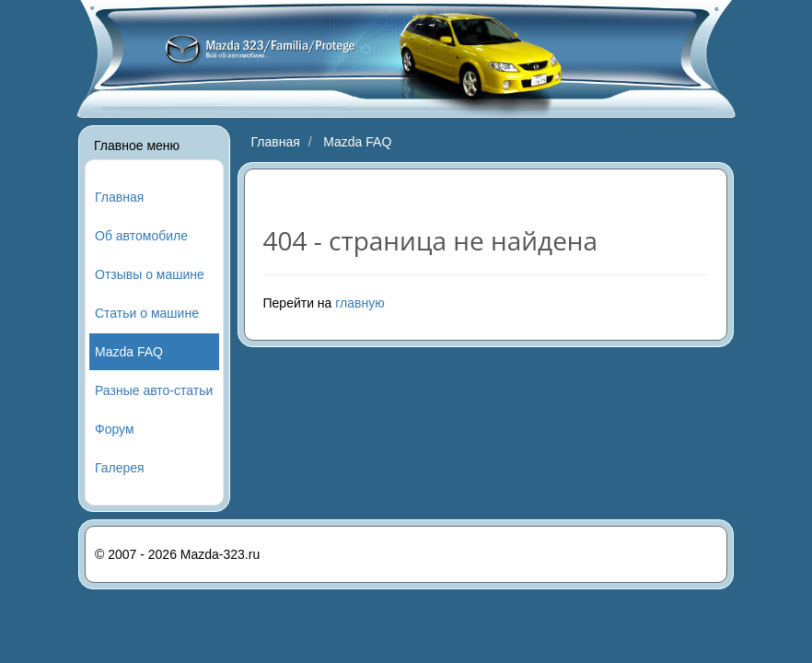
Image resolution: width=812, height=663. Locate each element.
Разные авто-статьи (154, 390)
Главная (119, 197)
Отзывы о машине (150, 274)
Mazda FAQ (129, 352)
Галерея (120, 468)
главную (360, 303)
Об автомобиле (141, 236)
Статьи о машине (147, 313)
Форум (115, 429)
